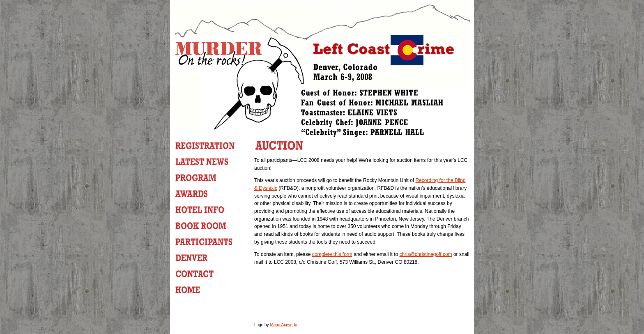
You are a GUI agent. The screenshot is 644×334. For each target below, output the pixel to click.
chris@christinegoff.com (426, 254)
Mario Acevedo (283, 325)
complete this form (332, 254)
